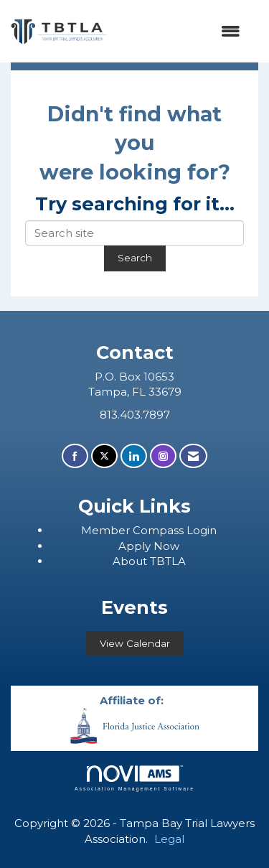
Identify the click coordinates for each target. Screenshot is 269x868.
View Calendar (135, 643)
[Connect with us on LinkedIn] (134, 456)
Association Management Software (134, 778)
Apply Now (149, 546)
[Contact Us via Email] (193, 456)
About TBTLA (149, 561)
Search (135, 258)
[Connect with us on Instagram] (163, 456)
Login (202, 530)
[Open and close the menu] (181, 31)
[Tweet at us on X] (104, 456)
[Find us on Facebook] (75, 456)
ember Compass (139, 530)
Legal (169, 839)
